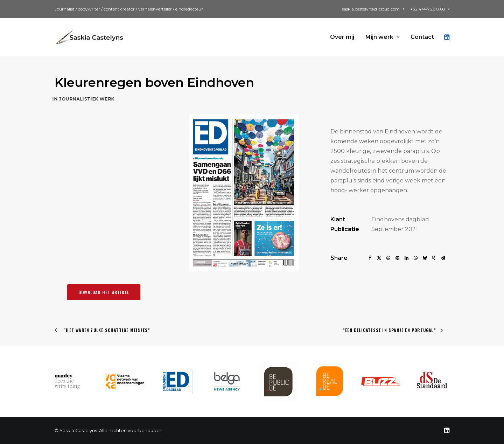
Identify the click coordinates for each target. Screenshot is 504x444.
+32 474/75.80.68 (430, 9)
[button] (446, 37)
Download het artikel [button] (104, 292)
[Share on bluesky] (425, 258)
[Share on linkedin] (406, 258)
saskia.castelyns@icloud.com (373, 9)
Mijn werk (382, 37)
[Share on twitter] (379, 258)
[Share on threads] (388, 258)
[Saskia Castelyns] (90, 37)
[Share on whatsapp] (415, 258)
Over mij (342, 37)
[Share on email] (443, 258)
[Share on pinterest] (397, 258)
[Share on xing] (434, 258)
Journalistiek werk (64, 99)
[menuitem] (374, 9)
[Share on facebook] (370, 258)
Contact (422, 37)
